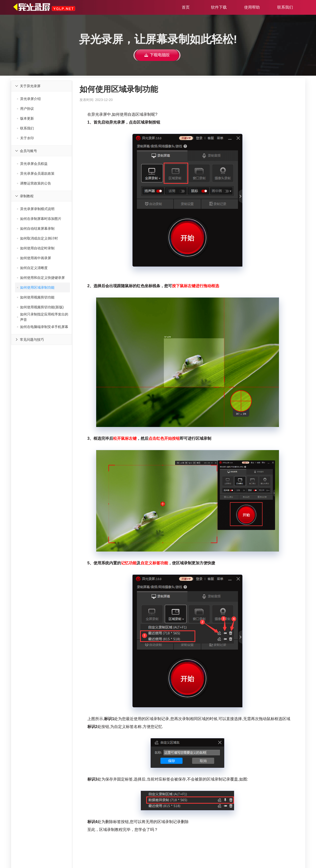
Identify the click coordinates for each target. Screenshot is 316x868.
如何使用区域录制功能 (36, 287)
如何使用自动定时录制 (36, 248)
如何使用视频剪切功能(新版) (40, 307)
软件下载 (219, 7)
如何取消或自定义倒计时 (37, 238)
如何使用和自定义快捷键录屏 (41, 278)
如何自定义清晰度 (32, 268)
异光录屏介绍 (29, 99)
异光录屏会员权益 (32, 164)
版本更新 (25, 118)
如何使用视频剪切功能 (36, 297)
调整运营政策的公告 (34, 183)
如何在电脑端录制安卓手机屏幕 (43, 327)
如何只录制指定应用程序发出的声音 (43, 317)
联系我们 (285, 7)
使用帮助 (252, 7)
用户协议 (25, 109)
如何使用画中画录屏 (34, 258)
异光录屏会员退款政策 (36, 173)
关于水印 (25, 138)
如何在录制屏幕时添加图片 (39, 219)
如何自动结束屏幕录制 (36, 228)
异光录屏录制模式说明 (36, 209)
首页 (186, 7)
